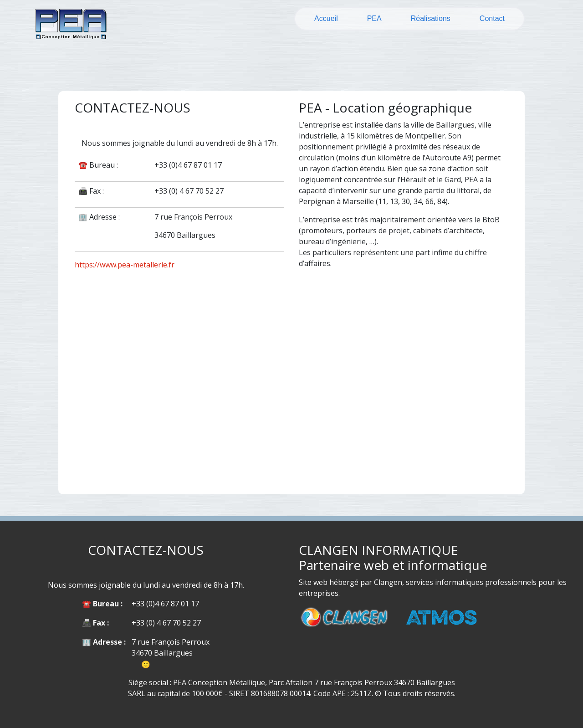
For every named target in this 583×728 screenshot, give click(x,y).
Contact (492, 18)
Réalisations (431, 18)
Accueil (326, 18)
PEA (374, 18)
